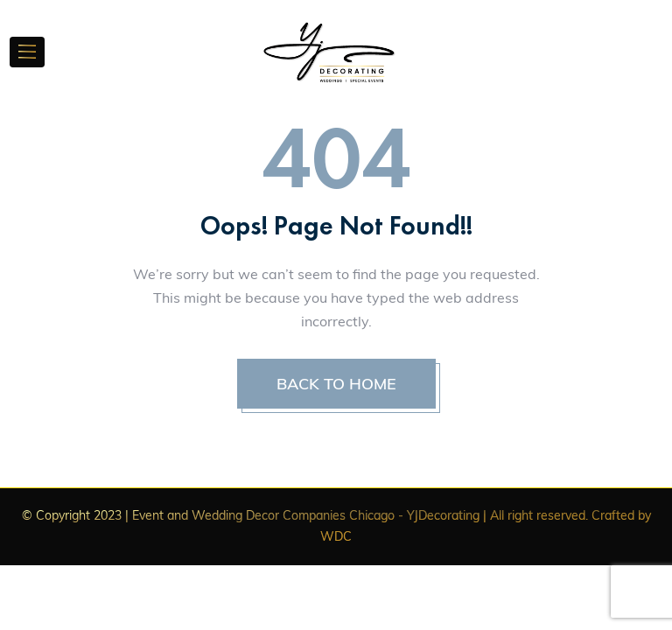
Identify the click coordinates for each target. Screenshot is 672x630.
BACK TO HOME (336, 384)
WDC (336, 536)
